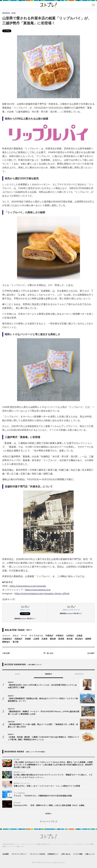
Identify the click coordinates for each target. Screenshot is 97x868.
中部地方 (60, 636)
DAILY (18, 674)
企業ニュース (90, 854)
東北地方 (79, 639)
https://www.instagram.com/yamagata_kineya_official (42, 593)
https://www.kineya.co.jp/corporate (28, 586)
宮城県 (28, 639)
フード (24, 636)
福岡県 (88, 639)
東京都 (70, 639)
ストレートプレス (48, 821)
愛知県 (53, 639)
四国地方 (18, 639)
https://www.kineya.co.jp (38, 590)
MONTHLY (79, 674)
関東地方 (6, 642)
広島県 (44, 639)
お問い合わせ (66, 854)
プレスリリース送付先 (37, 854)
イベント (6, 636)
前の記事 (6, 653)
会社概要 (6, 854)
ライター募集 (78, 854)
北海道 (79, 636)
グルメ (16, 636)
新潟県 (61, 639)
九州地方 (70, 636)
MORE (49, 814)
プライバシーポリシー (19, 854)
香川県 (16, 642)
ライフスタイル (36, 636)
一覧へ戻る (48, 653)
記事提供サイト (53, 854)
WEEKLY (48, 674)
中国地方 (49, 636)
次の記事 (91, 653)
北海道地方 (7, 639)
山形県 (36, 639)
